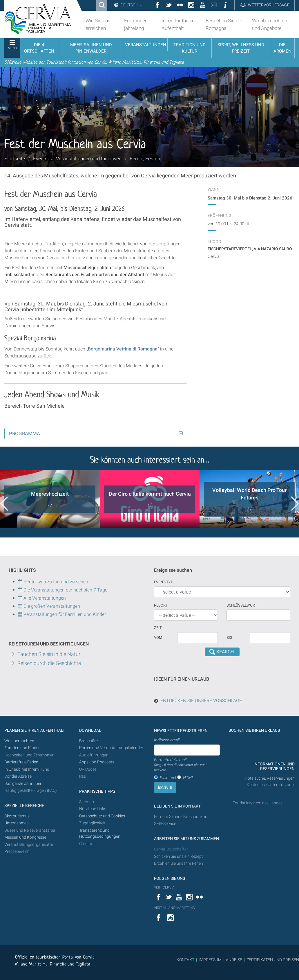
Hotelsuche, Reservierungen (270, 778)
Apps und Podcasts (97, 762)
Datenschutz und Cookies (103, 816)
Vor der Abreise (18, 776)
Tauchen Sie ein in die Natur (49, 654)
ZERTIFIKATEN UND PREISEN (273, 960)
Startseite (15, 159)
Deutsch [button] (131, 5)
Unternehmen (17, 823)
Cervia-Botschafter (171, 849)
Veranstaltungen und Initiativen (89, 159)
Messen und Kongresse (25, 837)
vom (158, 638)
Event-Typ (164, 582)
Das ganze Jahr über (23, 784)
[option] (50, 499)
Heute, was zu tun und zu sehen (53, 582)
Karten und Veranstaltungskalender (111, 748)
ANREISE (234, 960)
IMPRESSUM (210, 960)
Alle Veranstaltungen (42, 598)
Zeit (158, 628)
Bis (229, 638)
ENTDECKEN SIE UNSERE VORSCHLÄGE (201, 701)
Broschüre (88, 741)
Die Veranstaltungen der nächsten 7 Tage (63, 590)
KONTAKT (185, 960)
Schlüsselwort (242, 605)
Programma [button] (25, 434)
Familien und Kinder (22, 748)
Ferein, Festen (145, 159)
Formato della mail (187, 765)
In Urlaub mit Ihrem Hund (27, 769)
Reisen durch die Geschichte (49, 663)
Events (40, 159)
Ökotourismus (17, 816)
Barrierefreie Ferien (22, 762)
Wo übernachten (19, 741)
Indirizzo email (167, 740)
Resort (161, 605)
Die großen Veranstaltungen (51, 606)
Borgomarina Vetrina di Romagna (123, 349)
